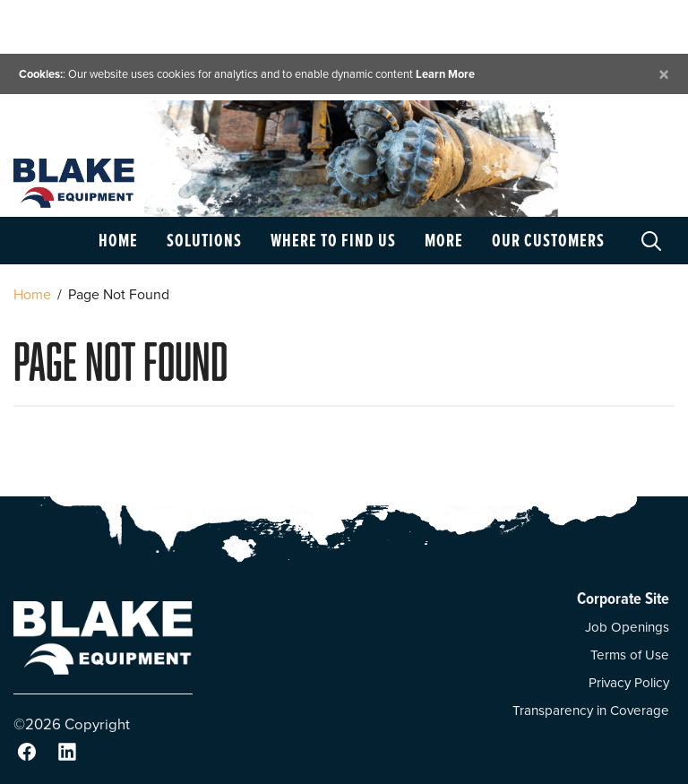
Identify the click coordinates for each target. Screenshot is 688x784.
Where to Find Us (333, 240)
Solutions (204, 240)
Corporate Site (623, 598)
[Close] (664, 74)
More (444, 240)
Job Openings (627, 627)
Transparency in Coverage (591, 711)
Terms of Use (630, 655)
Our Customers (548, 240)
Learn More (445, 74)
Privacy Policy (629, 683)
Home (118, 240)
